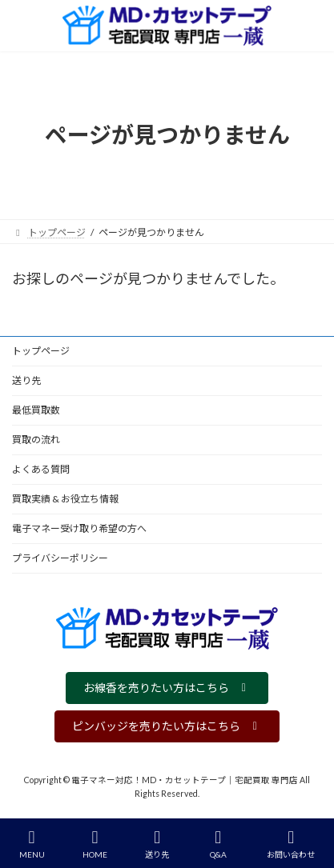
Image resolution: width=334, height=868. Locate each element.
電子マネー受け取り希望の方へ (79, 528)
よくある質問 (41, 469)
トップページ (41, 351)
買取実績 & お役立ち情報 (65, 499)
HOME (95, 844)
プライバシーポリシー (60, 558)
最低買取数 (36, 410)
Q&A (219, 844)
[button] (167, 688)
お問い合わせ (291, 844)
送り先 (26, 380)
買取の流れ (36, 440)
